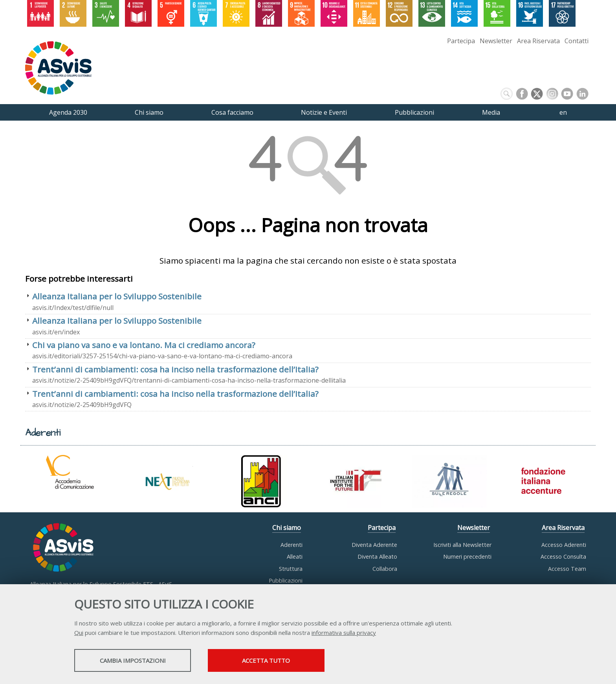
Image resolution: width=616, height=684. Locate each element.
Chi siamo (287, 528)
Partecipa (461, 41)
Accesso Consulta (563, 557)
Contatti (577, 41)
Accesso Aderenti (564, 545)
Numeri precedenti (467, 557)
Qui (79, 633)
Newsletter (496, 41)
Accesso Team (567, 569)
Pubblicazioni (286, 580)
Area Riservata (538, 41)
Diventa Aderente (374, 545)
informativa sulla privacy (344, 633)
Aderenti (291, 545)
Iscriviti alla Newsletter (462, 545)
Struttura (291, 569)
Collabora (385, 569)
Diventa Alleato (377, 557)
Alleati (295, 557)
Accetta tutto (278, 661)
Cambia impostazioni (136, 661)
